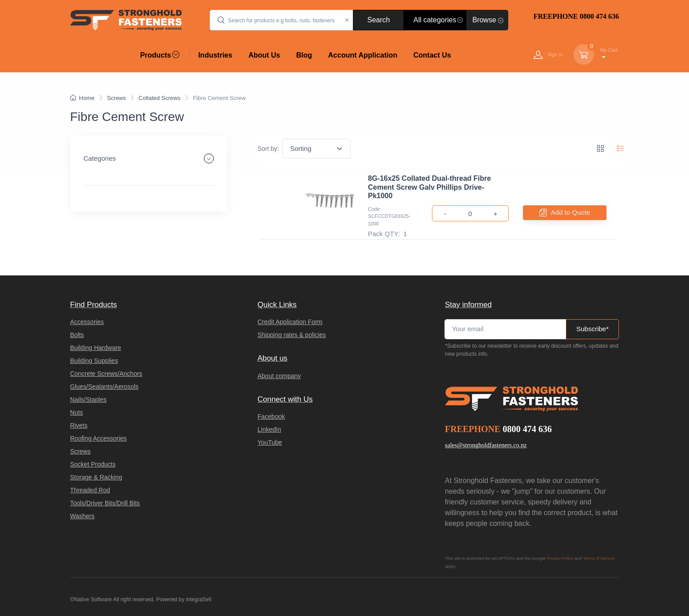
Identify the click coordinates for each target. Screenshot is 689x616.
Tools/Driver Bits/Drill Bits (105, 503)
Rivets (79, 425)
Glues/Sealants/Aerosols (104, 387)
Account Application (363, 55)
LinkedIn (269, 429)
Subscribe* (592, 329)
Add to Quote (564, 212)
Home (82, 98)
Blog (304, 55)
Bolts (77, 335)
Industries (215, 55)
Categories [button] (100, 158)
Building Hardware (95, 348)
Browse (488, 20)
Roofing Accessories (98, 438)
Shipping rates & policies (292, 335)
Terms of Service (599, 558)
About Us (264, 55)
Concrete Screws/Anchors (106, 374)
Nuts (77, 412)
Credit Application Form (290, 322)
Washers (82, 516)
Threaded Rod (90, 490)
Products (160, 55)
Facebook (271, 416)
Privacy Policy (560, 558)
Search (379, 20)
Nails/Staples (88, 400)
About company (279, 376)
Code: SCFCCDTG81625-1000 (389, 216)
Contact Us (432, 55)
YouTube (270, 442)
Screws (117, 98)
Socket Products (93, 464)
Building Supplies (94, 361)
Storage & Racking (96, 477)
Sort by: (268, 149)
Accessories (87, 322)
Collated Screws (159, 98)
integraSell (199, 599)
